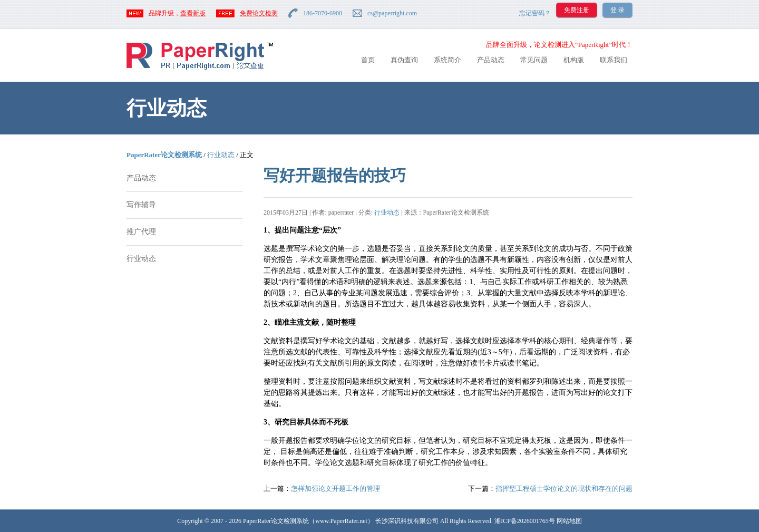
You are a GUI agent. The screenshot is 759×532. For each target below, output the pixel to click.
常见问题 (534, 60)
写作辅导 (141, 205)
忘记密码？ (535, 13)
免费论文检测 (259, 13)
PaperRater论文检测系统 (164, 155)
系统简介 (447, 60)
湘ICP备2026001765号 (525, 521)
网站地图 (569, 521)
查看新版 (193, 13)
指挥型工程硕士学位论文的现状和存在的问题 (564, 489)
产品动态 (491, 60)
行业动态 (221, 155)
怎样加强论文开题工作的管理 (335, 489)
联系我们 (614, 60)
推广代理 (141, 232)
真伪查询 (404, 60)
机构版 (574, 60)
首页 (368, 60)
